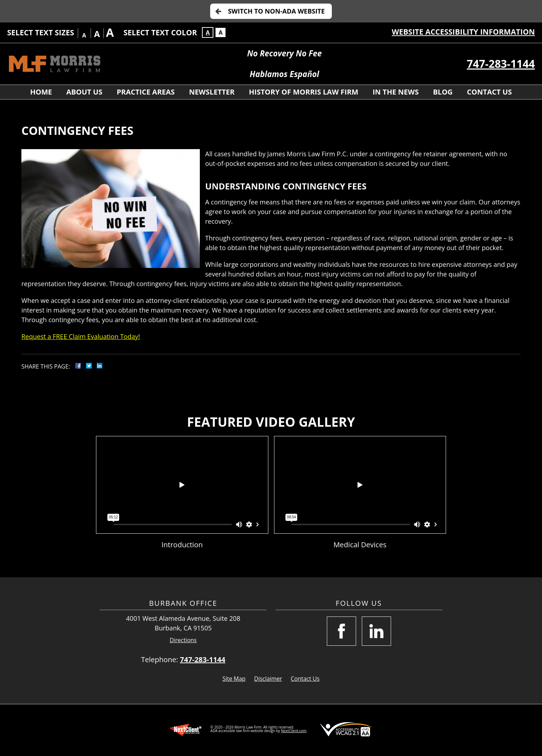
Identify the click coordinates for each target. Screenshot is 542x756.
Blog (443, 92)
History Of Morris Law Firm (304, 92)
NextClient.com (293, 731)
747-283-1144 (501, 64)
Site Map (234, 679)
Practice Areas (146, 92)
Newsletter (212, 92)
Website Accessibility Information (463, 32)
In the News (396, 92)
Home (41, 92)
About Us (84, 92)
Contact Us (490, 92)
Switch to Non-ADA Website (276, 11)
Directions (183, 640)
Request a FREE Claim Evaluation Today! (81, 336)
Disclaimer (268, 679)
